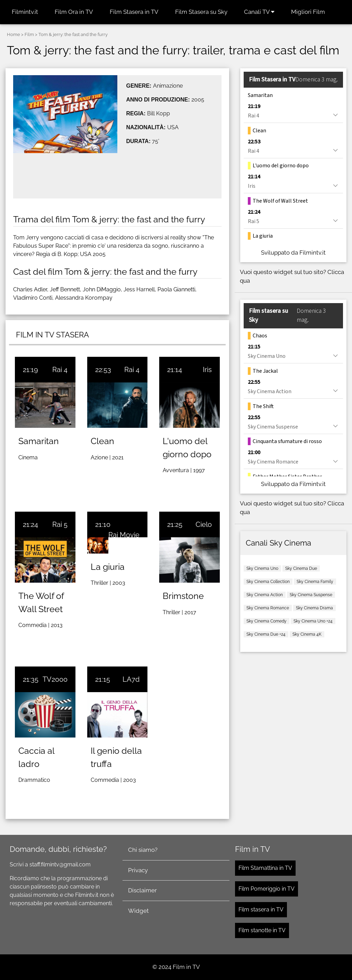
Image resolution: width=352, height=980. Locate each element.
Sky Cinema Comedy (267, 621)
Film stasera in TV (261, 910)
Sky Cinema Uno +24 (313, 621)
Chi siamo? (143, 850)
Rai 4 (60, 370)
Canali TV (259, 12)
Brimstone (183, 596)
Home (13, 34)
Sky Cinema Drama (314, 608)
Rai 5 (60, 524)
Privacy (138, 870)
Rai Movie (124, 535)
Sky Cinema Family (315, 582)
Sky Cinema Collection (268, 582)
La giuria (108, 567)
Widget (138, 911)
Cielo (204, 524)
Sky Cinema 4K (307, 634)
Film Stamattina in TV (265, 868)
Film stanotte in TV (262, 930)
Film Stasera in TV (134, 12)
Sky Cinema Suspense (311, 595)
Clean (102, 441)
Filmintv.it (25, 12)
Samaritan (39, 441)
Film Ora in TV (74, 12)
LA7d (131, 679)
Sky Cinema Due (301, 568)
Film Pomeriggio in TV (267, 889)
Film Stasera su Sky (201, 12)
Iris (207, 370)
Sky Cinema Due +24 (266, 634)
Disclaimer (142, 890)
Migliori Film (308, 12)
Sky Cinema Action (265, 595)
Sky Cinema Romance (268, 608)
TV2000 (55, 679)
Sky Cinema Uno (262, 568)
